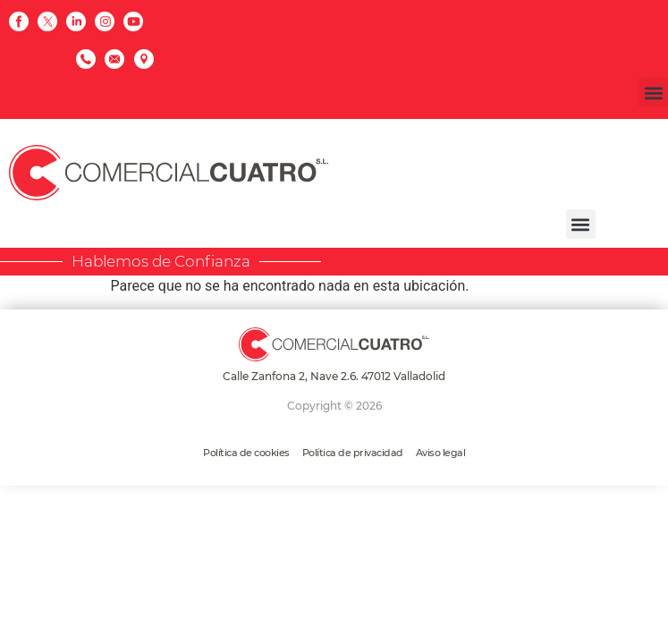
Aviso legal (441, 453)
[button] (653, 93)
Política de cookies (246, 453)
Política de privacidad (353, 453)
